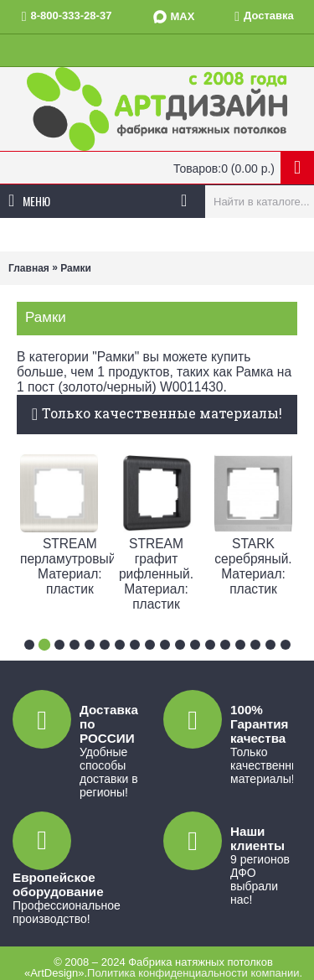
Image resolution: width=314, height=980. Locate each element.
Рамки (76, 268)
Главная (29, 268)
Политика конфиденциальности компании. (195, 973)
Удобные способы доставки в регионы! (109, 772)
